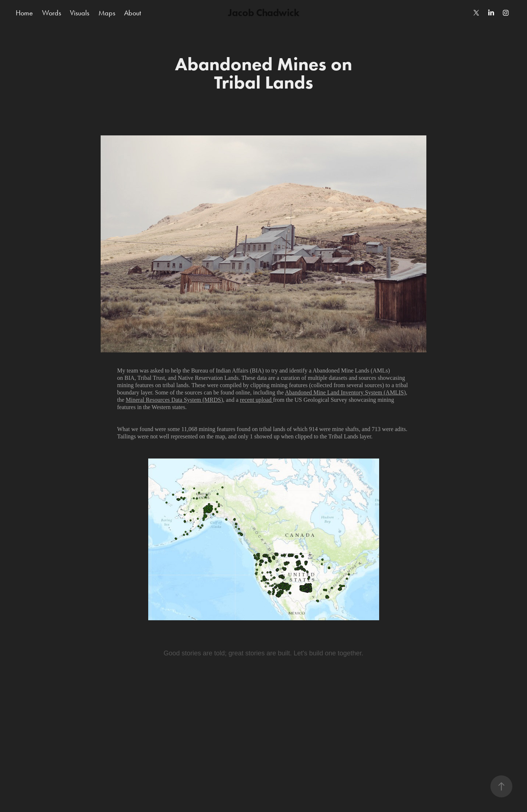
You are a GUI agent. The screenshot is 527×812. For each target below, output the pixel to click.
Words (52, 13)
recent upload (256, 400)
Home (24, 13)
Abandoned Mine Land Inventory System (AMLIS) (345, 392)
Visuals (80, 13)
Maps (107, 13)
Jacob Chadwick (264, 13)
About (132, 13)
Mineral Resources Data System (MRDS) (175, 400)
